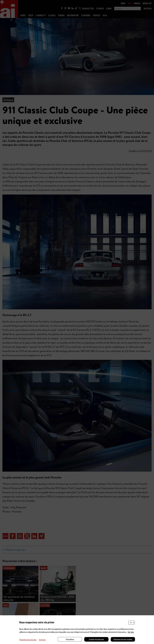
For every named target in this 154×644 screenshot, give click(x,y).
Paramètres (70, 639)
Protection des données (28, 640)
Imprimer (42, 640)
